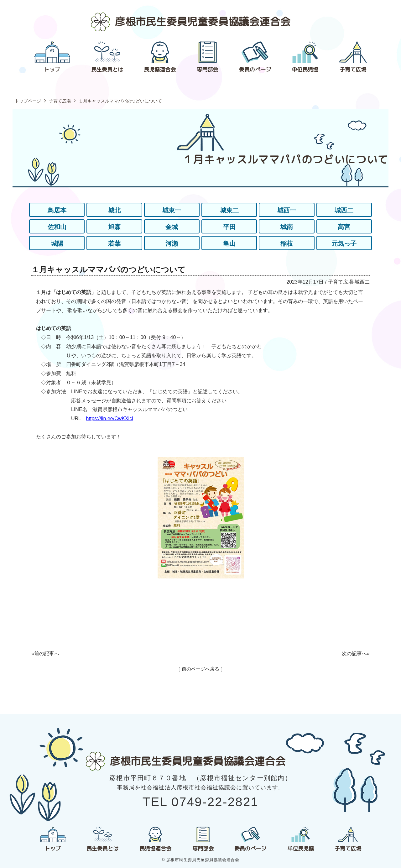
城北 (114, 210)
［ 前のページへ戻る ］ (200, 669)
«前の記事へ (45, 654)
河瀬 (172, 243)
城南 (287, 227)
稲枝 (287, 243)
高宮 (344, 227)
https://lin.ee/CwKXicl (109, 418)
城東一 (172, 210)
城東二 (229, 210)
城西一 (287, 210)
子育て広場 (60, 101)
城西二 (344, 210)
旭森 (114, 227)
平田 (229, 227)
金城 (172, 227)
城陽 (57, 243)
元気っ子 (344, 243)
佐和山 (57, 227)
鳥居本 (57, 210)
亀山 (229, 243)
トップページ (28, 101)
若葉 (114, 243)
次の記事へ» (356, 654)
